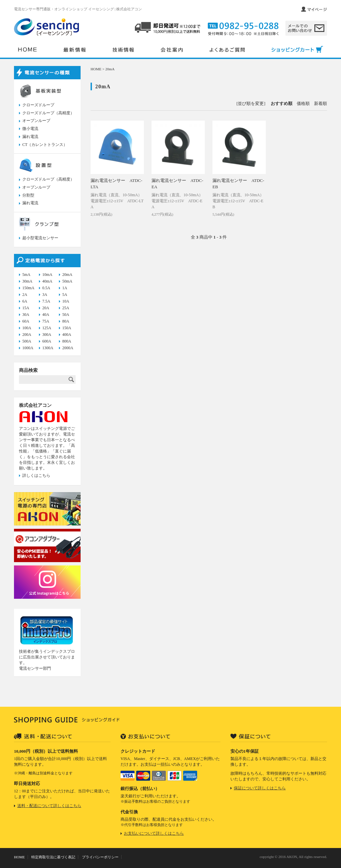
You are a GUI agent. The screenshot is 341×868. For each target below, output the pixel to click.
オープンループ (36, 121)
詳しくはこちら (36, 475)
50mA (67, 281)
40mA (47, 281)
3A (45, 295)
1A (65, 288)
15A (26, 308)
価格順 (303, 103)
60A (26, 321)
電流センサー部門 (35, 668)
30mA (27, 281)
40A (46, 315)
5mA (26, 275)
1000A (28, 348)
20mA (110, 69)
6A (25, 301)
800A (67, 341)
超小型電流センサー (40, 238)
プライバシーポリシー (100, 857)
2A (25, 295)
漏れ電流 (30, 137)
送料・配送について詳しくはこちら (49, 806)
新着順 (321, 103)
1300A (48, 348)
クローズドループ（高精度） (48, 113)
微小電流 (30, 129)
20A (46, 308)
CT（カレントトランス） (45, 145)
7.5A (46, 301)
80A (66, 321)
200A (27, 335)
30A (26, 315)
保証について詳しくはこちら (260, 788)
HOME (96, 69)
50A (66, 315)
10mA (47, 275)
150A (67, 328)
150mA (28, 288)
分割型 (28, 195)
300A (47, 335)
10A (66, 301)
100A (27, 328)
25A (66, 308)
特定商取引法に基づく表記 (53, 857)
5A (65, 295)
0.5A (46, 288)
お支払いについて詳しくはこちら (154, 833)
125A (47, 328)
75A (46, 321)
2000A (68, 348)
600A (47, 341)
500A (27, 341)
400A (67, 335)
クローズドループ (38, 105)
